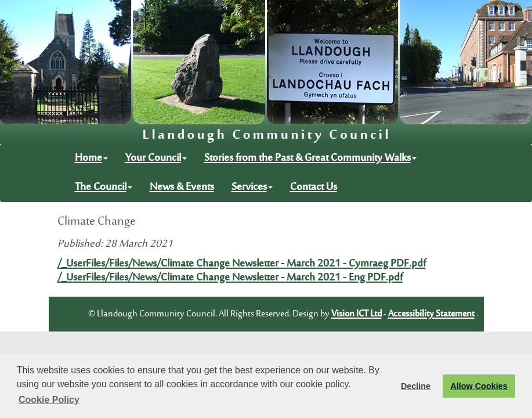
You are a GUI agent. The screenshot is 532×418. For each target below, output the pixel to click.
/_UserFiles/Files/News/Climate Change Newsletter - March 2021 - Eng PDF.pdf (230, 278)
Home (91, 158)
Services (252, 188)
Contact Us (314, 188)
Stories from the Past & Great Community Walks (310, 158)
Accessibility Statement (431, 314)
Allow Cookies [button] (479, 386)
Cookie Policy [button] (49, 400)
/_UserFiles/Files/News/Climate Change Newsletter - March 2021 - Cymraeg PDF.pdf (242, 264)
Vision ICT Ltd (357, 314)
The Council (104, 188)
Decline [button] (416, 386)
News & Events (182, 188)
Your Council (156, 158)
